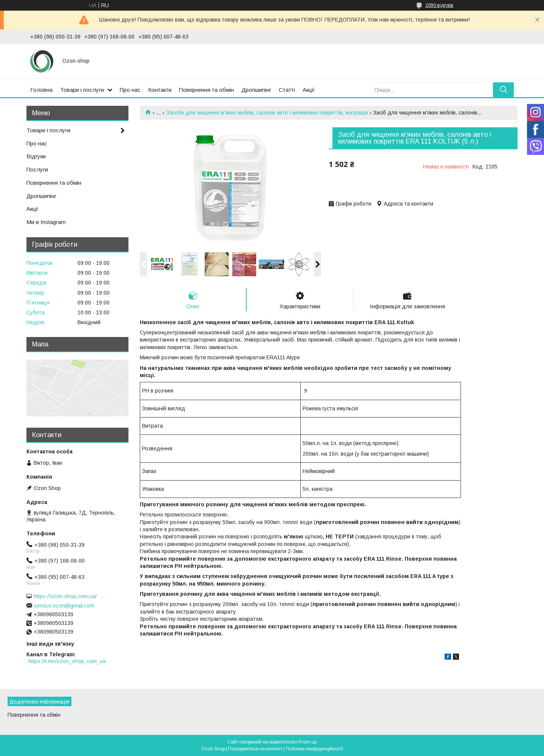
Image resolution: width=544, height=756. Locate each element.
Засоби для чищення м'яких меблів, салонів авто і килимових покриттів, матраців (267, 113)
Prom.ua (308, 742)
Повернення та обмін (206, 90)
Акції (309, 90)
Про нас (130, 90)
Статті (287, 90)
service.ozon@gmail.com (64, 606)
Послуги (37, 169)
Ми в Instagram (46, 222)
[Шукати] (503, 90)
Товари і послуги (82, 90)
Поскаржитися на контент (255, 749)
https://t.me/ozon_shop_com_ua (67, 661)
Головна (41, 90)
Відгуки (36, 156)
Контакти (160, 90)
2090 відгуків (439, 5)
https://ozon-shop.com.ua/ (65, 596)
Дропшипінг (256, 90)
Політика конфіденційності (314, 749)
